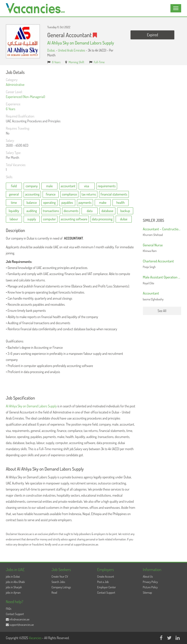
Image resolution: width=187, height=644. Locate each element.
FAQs (9, 609)
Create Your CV (60, 577)
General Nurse (153, 245)
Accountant (151, 293)
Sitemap (148, 593)
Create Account (106, 577)
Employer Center (107, 587)
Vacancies (35, 638)
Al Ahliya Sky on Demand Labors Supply (81, 43)
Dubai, (51, 50)
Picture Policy (150, 587)
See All (162, 311)
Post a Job (103, 582)
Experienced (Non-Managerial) (25, 97)
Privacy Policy (150, 582)
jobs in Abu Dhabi (15, 582)
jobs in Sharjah (14, 587)
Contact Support (106, 593)
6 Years (56, 62)
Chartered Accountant (158, 261)
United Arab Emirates (72, 50)
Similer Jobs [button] (154, 221)
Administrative (15, 85)
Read (54, 593)
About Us (148, 577)
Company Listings (61, 587)
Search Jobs (58, 582)
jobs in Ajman (13, 593)
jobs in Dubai (13, 577)
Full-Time (99, 62)
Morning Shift (76, 62)
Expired (153, 35)
